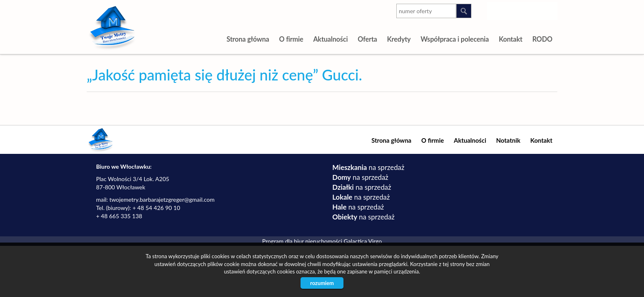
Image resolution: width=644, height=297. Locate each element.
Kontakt (510, 39)
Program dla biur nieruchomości (303, 241)
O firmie (291, 39)
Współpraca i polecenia (455, 39)
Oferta (367, 39)
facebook (549, 9)
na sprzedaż (368, 167)
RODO (542, 39)
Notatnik (508, 140)
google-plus (533, 11)
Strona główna (248, 39)
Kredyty (399, 39)
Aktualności (331, 39)
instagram (500, 9)
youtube (516, 9)
